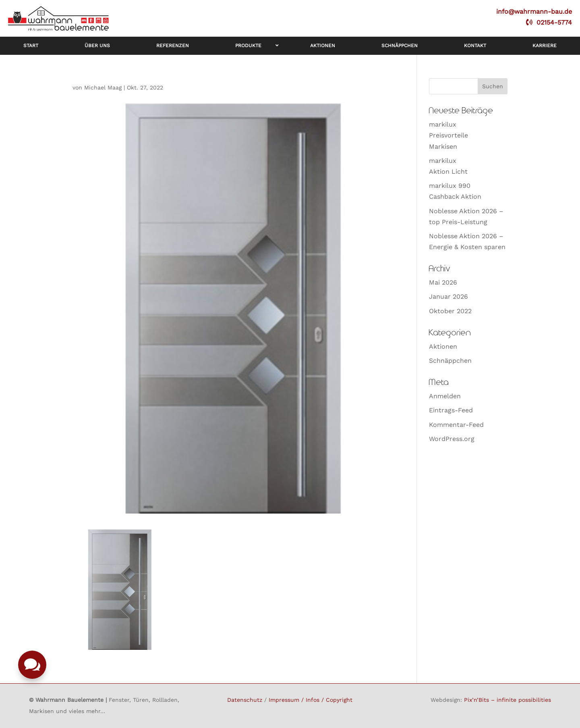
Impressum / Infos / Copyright (311, 700)
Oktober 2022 (450, 311)
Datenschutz (245, 700)
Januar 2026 (448, 296)
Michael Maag (103, 87)
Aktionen (443, 346)
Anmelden (445, 396)
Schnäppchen (450, 361)
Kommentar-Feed (456, 425)
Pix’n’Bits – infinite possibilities (507, 700)
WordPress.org (452, 439)
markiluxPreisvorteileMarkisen (448, 135)
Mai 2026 (443, 282)
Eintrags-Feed (451, 410)
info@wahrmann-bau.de (534, 11)
